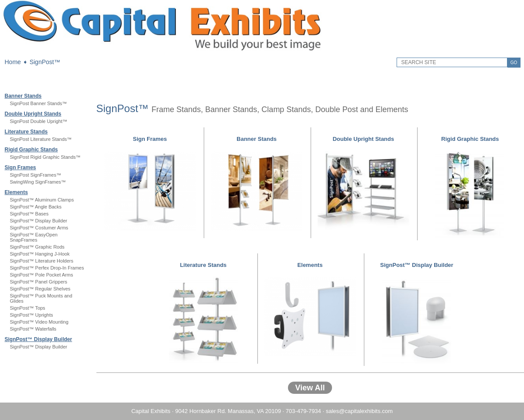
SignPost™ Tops (28, 308)
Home (13, 62)
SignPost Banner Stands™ (39, 103)
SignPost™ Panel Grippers (39, 282)
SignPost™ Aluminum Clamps (42, 200)
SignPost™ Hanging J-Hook (40, 254)
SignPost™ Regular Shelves (40, 289)
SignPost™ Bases (29, 214)
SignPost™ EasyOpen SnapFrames (34, 237)
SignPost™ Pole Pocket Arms (42, 275)
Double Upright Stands (33, 114)
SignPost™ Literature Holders (42, 261)
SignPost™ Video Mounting (39, 322)
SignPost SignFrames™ (36, 175)
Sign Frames (21, 167)
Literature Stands (26, 132)
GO (514, 63)
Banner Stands (23, 96)
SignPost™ (45, 62)
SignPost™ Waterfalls (33, 329)
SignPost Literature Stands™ (41, 139)
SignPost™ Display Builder (39, 221)
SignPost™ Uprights (32, 315)
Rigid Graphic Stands (31, 150)
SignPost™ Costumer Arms (39, 228)
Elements (16, 192)
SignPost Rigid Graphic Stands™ (45, 157)
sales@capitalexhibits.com (359, 411)
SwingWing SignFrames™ (38, 182)
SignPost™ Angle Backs (36, 207)
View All (310, 388)
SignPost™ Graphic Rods (37, 247)
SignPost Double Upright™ (39, 121)
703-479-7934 (303, 411)
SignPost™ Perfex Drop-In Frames (47, 268)
